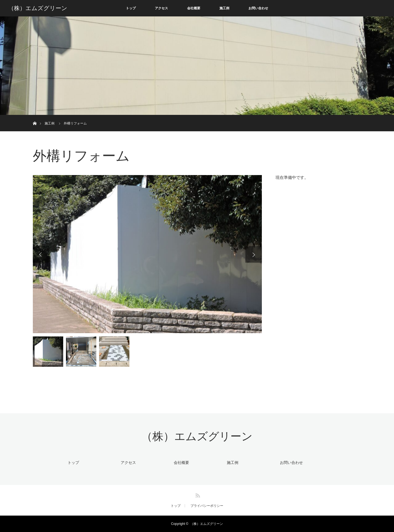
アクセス (161, 8)
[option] (147, 254)
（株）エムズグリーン (38, 8)
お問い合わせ (258, 8)
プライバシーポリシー (207, 506)
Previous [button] (41, 254)
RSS (197, 495)
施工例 (224, 8)
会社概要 (194, 8)
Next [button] (254, 254)
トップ (131, 8)
